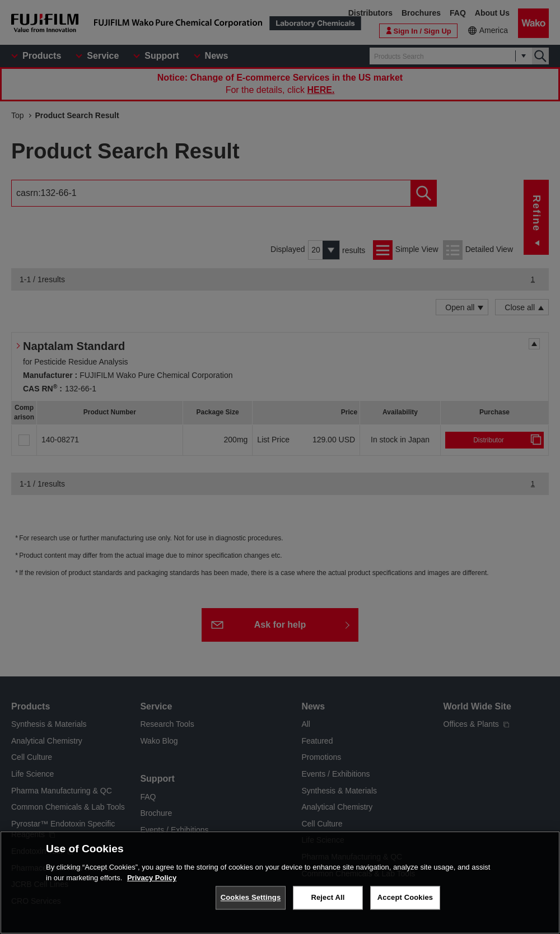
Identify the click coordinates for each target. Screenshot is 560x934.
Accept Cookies (405, 904)
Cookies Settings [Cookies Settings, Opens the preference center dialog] (251, 904)
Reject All (328, 904)
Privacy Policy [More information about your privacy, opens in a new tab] (152, 884)
